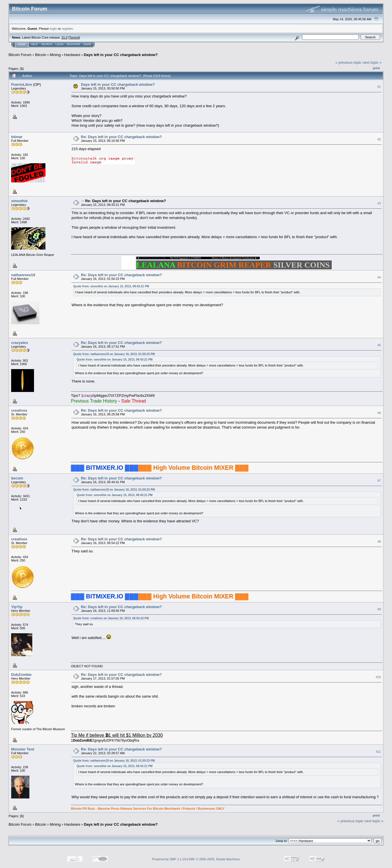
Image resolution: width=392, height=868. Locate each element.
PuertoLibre (22, 84)
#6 (379, 413)
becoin (17, 478)
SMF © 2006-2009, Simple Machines (214, 859)
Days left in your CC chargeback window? (121, 55)
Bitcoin (41, 55)
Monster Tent (23, 749)
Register (73, 44)
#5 (379, 345)
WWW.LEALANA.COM (154, 258)
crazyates (20, 343)
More (87, 44)
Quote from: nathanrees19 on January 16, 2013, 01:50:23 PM (114, 354)
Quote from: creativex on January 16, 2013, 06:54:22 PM (111, 618)
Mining (55, 55)
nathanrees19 (23, 275)
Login (59, 44)
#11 (378, 752)
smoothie (19, 201)
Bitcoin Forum (20, 55)
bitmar (17, 137)
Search (47, 44)
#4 (379, 277)
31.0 (64, 37)
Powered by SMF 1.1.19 (169, 859)
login (54, 28)
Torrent (74, 37)
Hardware (72, 55)
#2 (379, 139)
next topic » (372, 62)
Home (22, 44)
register (67, 28)
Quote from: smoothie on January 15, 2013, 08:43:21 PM (111, 286)
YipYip (17, 607)
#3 (379, 203)
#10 (378, 677)
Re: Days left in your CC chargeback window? (121, 137)
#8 (379, 541)
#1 (379, 87)
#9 (379, 609)
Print (376, 68)
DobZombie (21, 675)
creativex (19, 410)
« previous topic (348, 62)
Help (35, 44)
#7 (379, 481)
